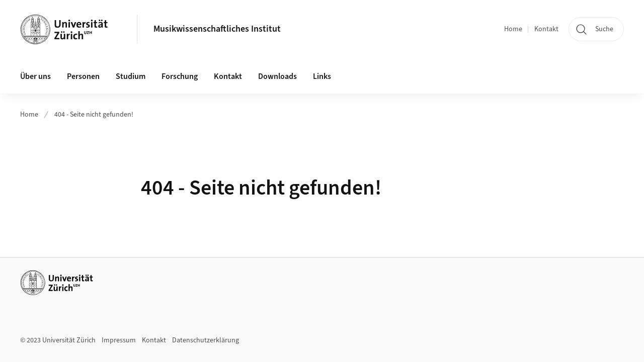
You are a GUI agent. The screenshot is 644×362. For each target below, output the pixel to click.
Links (322, 76)
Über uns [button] (35, 76)
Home (513, 29)
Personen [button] (83, 76)
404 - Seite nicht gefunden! (94, 115)
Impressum (119, 340)
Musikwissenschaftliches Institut (217, 29)
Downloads (277, 76)
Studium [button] (131, 76)
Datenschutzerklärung (206, 340)
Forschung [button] (180, 76)
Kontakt (546, 29)
